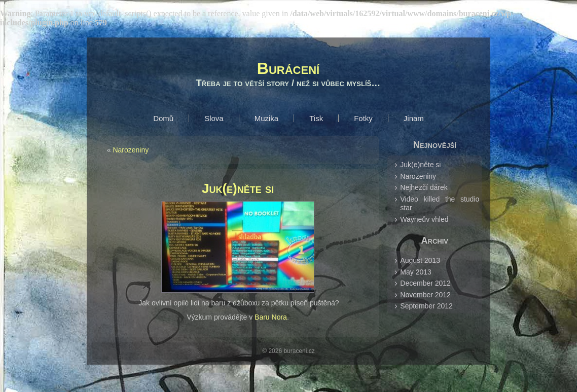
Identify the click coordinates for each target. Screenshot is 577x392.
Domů (163, 118)
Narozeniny (131, 150)
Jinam (414, 118)
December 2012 (425, 283)
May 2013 (416, 272)
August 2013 (420, 260)
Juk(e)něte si (420, 165)
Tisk (316, 118)
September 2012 (426, 306)
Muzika (267, 118)
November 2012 (425, 295)
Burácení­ (288, 68)
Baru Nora (271, 317)
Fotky (363, 118)
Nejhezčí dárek (424, 187)
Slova (214, 118)
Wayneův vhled (424, 219)
